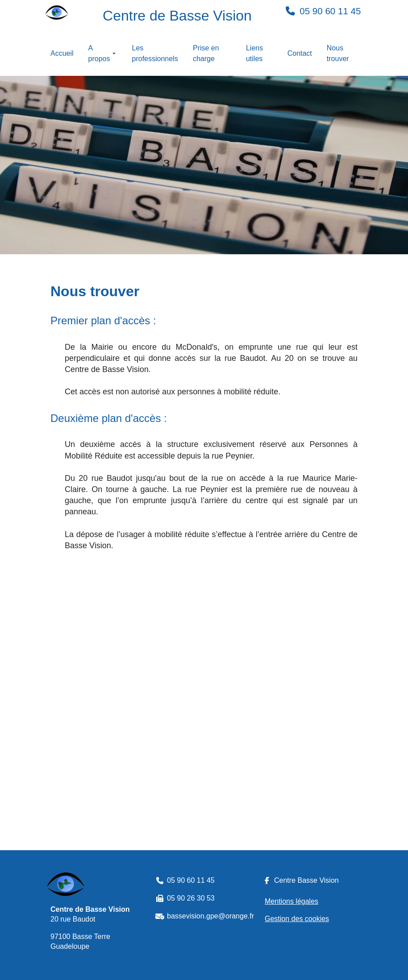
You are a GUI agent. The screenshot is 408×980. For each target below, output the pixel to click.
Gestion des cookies (297, 919)
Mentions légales (291, 901)
